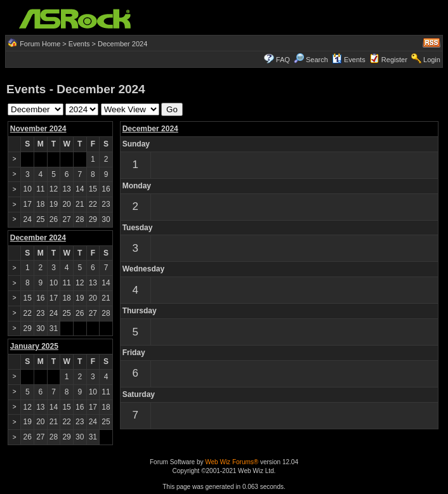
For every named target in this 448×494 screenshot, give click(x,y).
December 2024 (150, 129)
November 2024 (38, 129)
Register (394, 60)
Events (79, 44)
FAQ (283, 60)
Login (432, 60)
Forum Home (40, 44)
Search (317, 60)
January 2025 (34, 346)
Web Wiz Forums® (232, 462)
